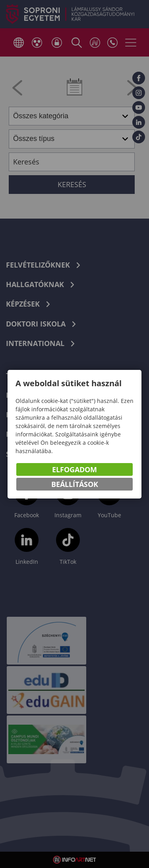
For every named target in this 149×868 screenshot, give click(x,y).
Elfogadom (74, 469)
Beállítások (75, 484)
